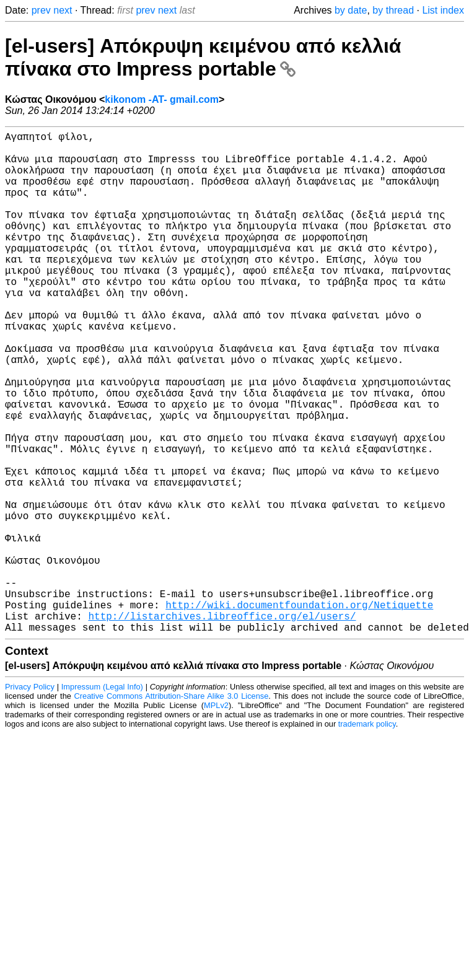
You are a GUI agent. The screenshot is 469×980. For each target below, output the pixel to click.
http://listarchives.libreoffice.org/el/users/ (222, 725)
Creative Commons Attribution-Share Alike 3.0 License (172, 807)
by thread (393, 10)
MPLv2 (216, 817)
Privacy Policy (30, 798)
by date (351, 10)
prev (41, 10)
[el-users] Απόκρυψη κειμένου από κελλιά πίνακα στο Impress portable (203, 57)
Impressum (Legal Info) (102, 798)
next (63, 10)
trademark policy (367, 835)
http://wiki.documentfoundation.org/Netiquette (299, 711)
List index (443, 10)
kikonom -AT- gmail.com (162, 99)
